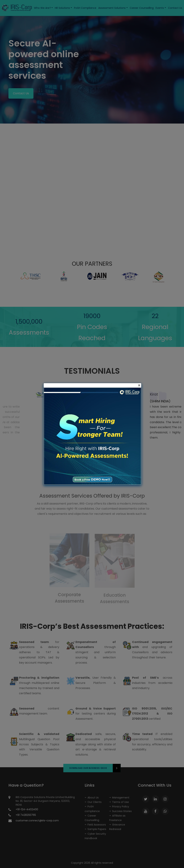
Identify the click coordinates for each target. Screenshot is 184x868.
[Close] (139, 385)
